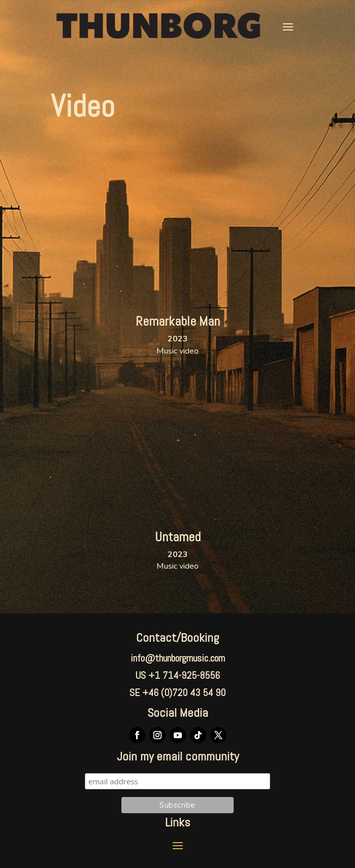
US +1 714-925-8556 (177, 675)
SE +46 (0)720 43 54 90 (177, 692)
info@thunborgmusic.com (178, 658)
